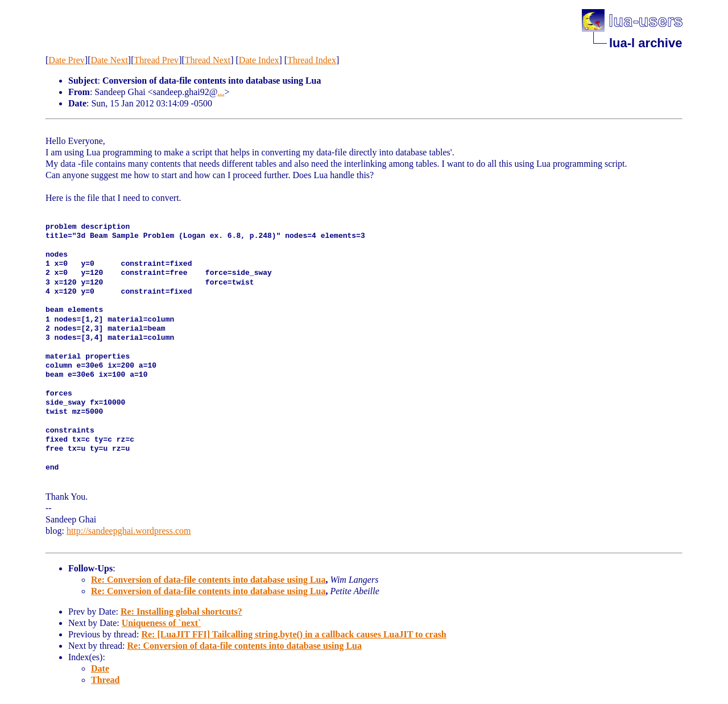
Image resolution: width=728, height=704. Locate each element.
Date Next (109, 60)
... (221, 92)
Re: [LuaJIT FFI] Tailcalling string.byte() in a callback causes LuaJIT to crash (293, 634)
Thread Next (208, 60)
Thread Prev (156, 60)
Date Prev (67, 60)
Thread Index (312, 60)
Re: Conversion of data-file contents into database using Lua (208, 580)
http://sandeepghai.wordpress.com (129, 531)
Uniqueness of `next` (162, 623)
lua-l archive (646, 43)
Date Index (259, 60)
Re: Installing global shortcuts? (181, 612)
